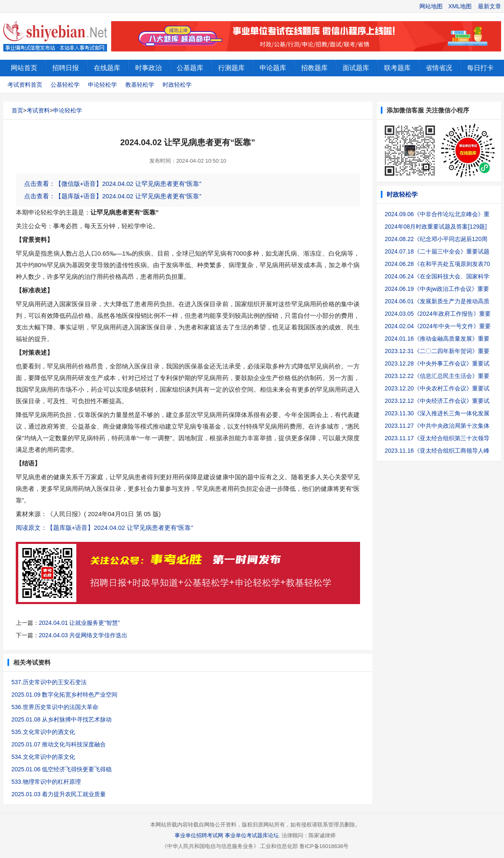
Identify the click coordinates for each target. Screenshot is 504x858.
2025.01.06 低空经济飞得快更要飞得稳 (62, 769)
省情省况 (439, 68)
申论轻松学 (102, 85)
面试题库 (356, 68)
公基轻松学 (65, 85)
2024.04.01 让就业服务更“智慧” (79, 623)
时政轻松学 (177, 85)
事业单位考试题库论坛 (252, 835)
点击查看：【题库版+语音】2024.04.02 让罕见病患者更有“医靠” (113, 196)
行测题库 (231, 68)
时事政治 (149, 68)
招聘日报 (66, 68)
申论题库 (273, 68)
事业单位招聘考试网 (199, 835)
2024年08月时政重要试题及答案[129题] (436, 227)
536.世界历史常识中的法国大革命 (55, 707)
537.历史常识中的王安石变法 (49, 682)
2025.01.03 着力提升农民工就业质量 (59, 794)
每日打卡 (480, 68)
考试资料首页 (25, 85)
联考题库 (397, 68)
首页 (17, 110)
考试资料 (38, 110)
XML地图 (460, 6)
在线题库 (107, 68)
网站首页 (24, 68)
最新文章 (489, 6)
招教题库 (314, 68)
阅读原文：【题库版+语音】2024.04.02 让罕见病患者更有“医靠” (105, 528)
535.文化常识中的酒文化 (43, 732)
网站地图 (431, 6)
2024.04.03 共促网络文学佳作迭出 (83, 635)
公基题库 (190, 68)
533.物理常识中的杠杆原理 (46, 782)
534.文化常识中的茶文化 (43, 757)
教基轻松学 (140, 85)
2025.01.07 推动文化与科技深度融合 (59, 744)
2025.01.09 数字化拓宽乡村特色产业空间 (65, 695)
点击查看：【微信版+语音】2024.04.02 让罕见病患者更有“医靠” (113, 184)
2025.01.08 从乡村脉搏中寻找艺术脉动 (62, 719)
